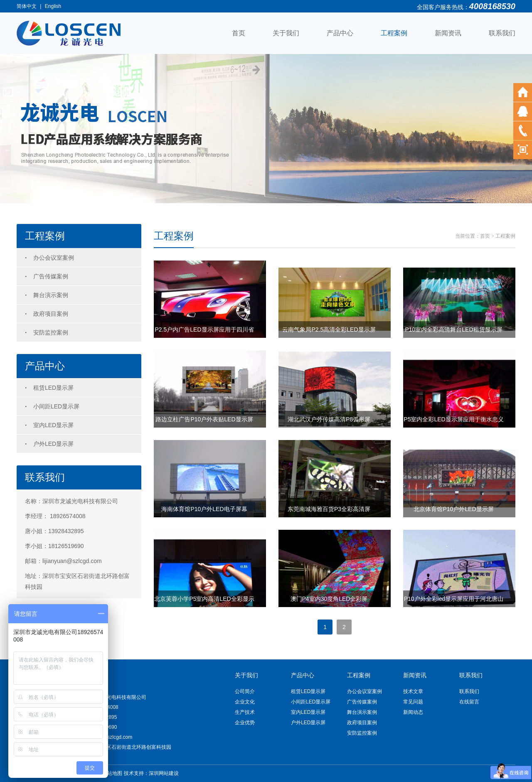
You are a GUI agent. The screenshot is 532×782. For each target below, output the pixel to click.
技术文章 (413, 691)
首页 (239, 33)
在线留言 (469, 702)
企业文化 (245, 702)
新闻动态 (413, 712)
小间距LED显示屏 (56, 406)
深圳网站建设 (164, 773)
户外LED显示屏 (53, 444)
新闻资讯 (448, 33)
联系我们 (502, 33)
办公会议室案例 (54, 258)
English (53, 6)
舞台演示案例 (51, 295)
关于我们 (286, 33)
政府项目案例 (51, 314)
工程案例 (394, 33)
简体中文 (27, 6)
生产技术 (245, 712)
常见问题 (413, 702)
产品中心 (340, 33)
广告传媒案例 (51, 276)
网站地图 (112, 773)
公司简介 (245, 691)
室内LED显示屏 (53, 425)
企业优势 (245, 723)
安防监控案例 (51, 332)
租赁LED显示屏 (53, 388)
